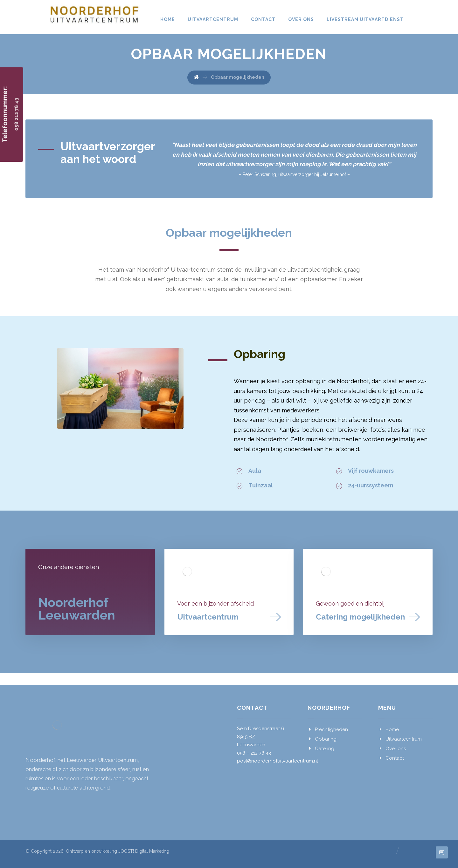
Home (389, 729)
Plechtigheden (328, 729)
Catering (321, 749)
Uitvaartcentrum (400, 739)
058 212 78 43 (17, 114)
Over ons (392, 749)
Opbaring (322, 739)
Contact (391, 758)
